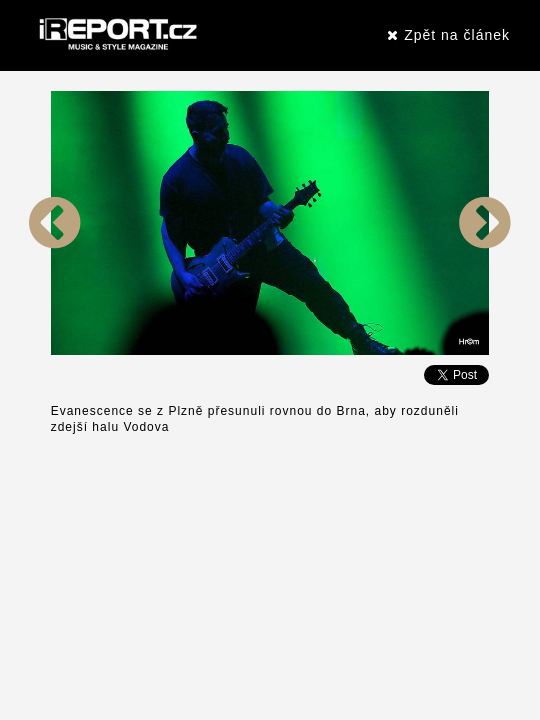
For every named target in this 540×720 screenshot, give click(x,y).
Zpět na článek (448, 35)
